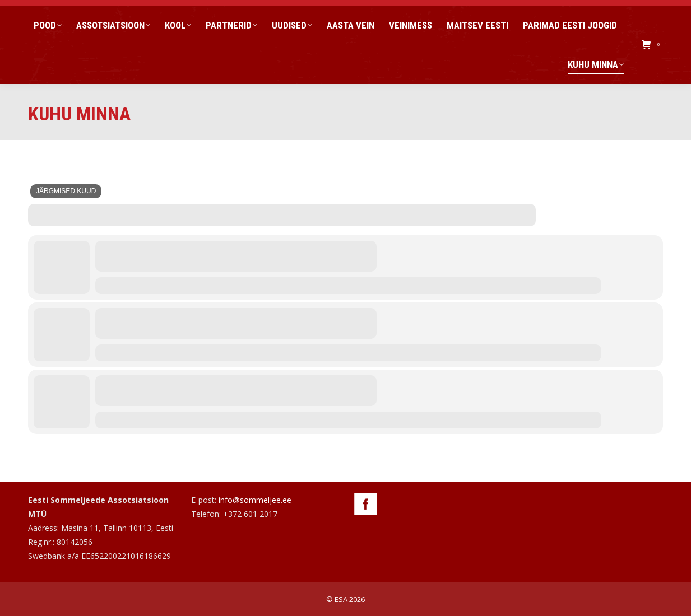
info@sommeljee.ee (255, 500)
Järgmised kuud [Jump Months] (66, 191)
